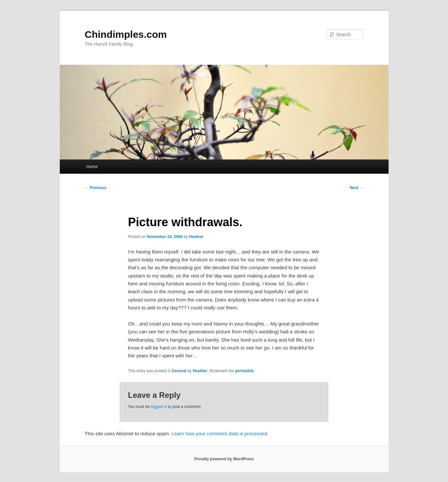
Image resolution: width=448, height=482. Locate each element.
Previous (96, 188)
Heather (196, 237)
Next (356, 188)
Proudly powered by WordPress (224, 459)
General (179, 371)
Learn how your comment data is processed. (220, 434)
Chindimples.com (126, 34)
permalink (244, 371)
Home (92, 167)
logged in (159, 407)
